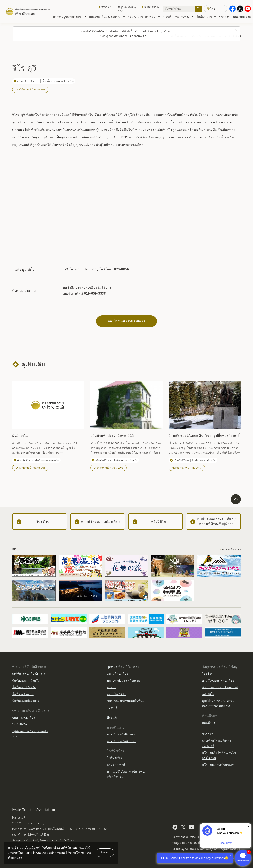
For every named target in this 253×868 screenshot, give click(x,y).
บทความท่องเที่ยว (24, 717)
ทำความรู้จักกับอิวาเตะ (69, 17)
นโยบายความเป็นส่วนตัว (218, 765)
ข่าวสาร (225, 17)
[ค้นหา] (198, 9)
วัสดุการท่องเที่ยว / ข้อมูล (127, 9)
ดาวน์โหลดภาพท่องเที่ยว (218, 680)
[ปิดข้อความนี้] (236, 31)
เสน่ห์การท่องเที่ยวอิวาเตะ (29, 673)
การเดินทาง (184, 17)
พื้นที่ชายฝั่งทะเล (23, 694)
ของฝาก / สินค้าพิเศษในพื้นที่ (126, 701)
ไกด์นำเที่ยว (206, 17)
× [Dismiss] (248, 827)
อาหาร (111, 687)
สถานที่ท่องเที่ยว (118, 673)
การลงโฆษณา (231, 549)
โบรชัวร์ (207, 673)
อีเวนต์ (167, 17)
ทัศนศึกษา (106, 7)
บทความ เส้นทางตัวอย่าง (107, 17)
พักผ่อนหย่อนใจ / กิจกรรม (124, 680)
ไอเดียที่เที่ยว (20, 724)
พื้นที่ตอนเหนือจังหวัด (26, 701)
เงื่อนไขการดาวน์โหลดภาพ (220, 687)
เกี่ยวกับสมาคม (152, 7)
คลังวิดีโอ (208, 694)
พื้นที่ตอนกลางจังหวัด (26, 680)
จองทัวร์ (112, 707)
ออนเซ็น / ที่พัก (117, 694)
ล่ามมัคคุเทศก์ (116, 765)
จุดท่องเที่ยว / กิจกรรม (144, 17)
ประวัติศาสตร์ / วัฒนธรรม (30, 89)
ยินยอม (105, 852)
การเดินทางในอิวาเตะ (122, 741)
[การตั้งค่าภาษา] (215, 9)
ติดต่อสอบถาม (242, 17)
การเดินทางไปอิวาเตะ (121, 734)
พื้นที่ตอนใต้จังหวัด (24, 687)
